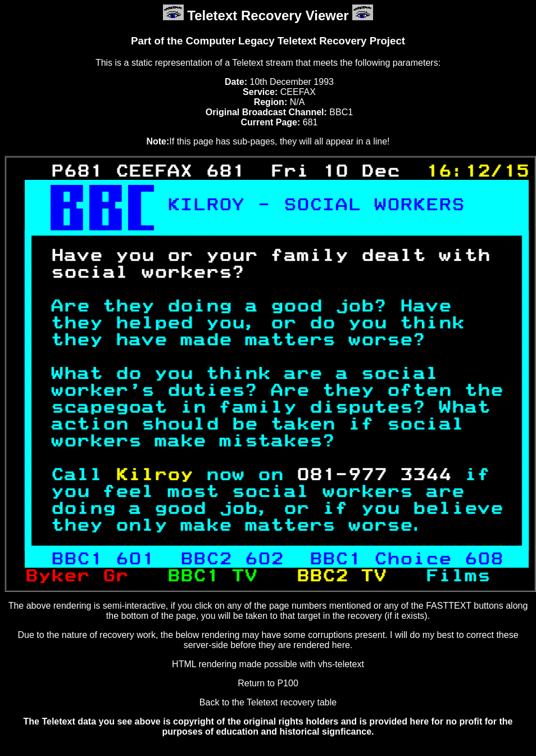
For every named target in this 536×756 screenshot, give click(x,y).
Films (471, 576)
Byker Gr (89, 576)
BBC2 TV (348, 576)
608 (483, 559)
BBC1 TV (219, 576)
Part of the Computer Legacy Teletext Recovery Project (268, 41)
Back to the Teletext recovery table (268, 702)
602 (264, 559)
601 (135, 559)
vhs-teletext (341, 664)
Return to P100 (268, 683)
